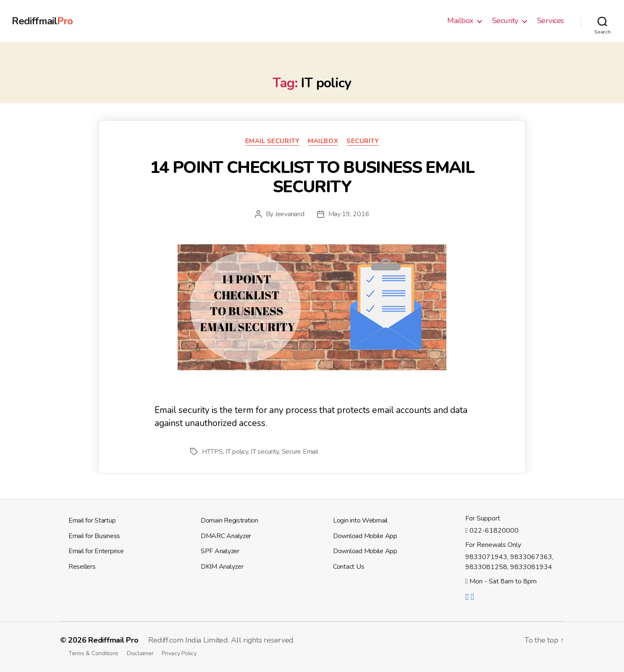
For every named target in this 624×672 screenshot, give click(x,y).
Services (551, 21)
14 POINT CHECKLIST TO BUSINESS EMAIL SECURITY (312, 177)
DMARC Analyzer (226, 536)
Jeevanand (290, 214)
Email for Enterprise (96, 551)
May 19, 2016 (349, 214)
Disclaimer (140, 653)
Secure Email (300, 452)
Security (505, 21)
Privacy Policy (179, 653)
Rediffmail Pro (113, 640)
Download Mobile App (365, 536)
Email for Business (94, 536)
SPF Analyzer (220, 551)
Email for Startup (92, 520)
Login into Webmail (360, 520)
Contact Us (349, 567)
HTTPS (212, 452)
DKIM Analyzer (222, 567)
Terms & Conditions (93, 653)
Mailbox (460, 21)
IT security (265, 452)
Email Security (273, 141)
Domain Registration (229, 520)
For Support (483, 518)
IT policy (237, 452)
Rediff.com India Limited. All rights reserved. (222, 640)
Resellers (82, 567)
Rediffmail (42, 21)
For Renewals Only (493, 545)
